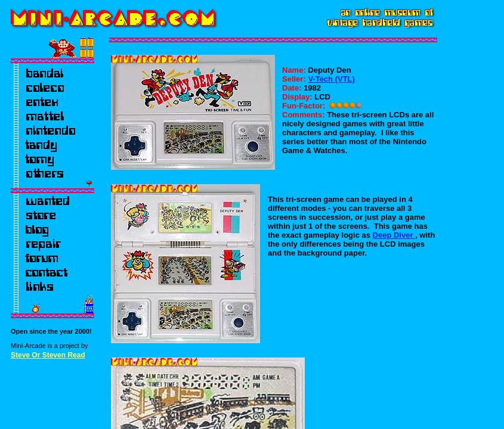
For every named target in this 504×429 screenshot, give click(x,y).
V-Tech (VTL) (331, 79)
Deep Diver (394, 235)
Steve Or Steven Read (48, 355)
